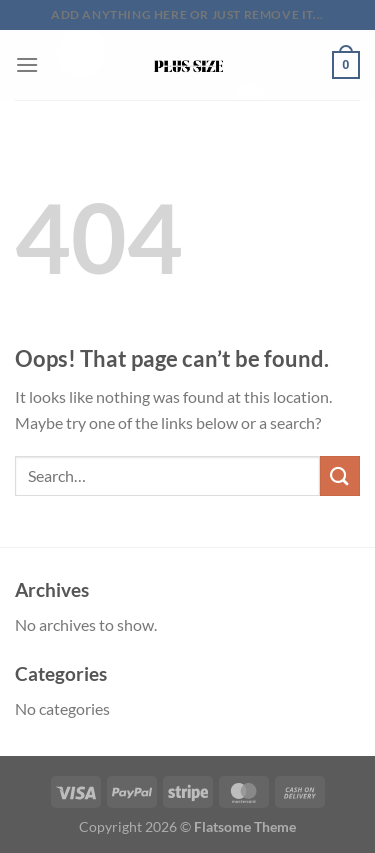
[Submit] (340, 475)
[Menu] (27, 64)
